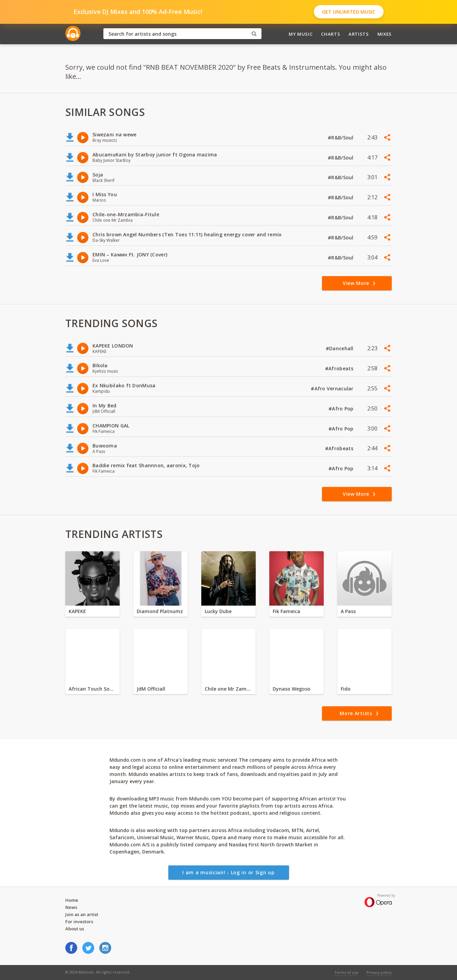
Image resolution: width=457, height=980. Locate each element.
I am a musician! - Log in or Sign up (228, 872)
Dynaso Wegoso (292, 689)
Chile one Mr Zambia (228, 689)
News (71, 907)
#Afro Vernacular (333, 388)
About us (75, 929)
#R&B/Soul (341, 138)
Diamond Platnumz (160, 611)
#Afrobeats (340, 368)
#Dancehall (340, 348)
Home (72, 900)
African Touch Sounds (92, 689)
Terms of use (346, 972)
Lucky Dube (218, 611)
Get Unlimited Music (349, 12)
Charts (331, 34)
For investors (79, 922)
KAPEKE (77, 611)
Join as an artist (82, 914)
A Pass (348, 611)
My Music (301, 34)
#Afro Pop (342, 409)
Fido (346, 689)
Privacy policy (379, 972)
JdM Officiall (151, 689)
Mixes (385, 34)
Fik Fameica (286, 611)
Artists (359, 34)
